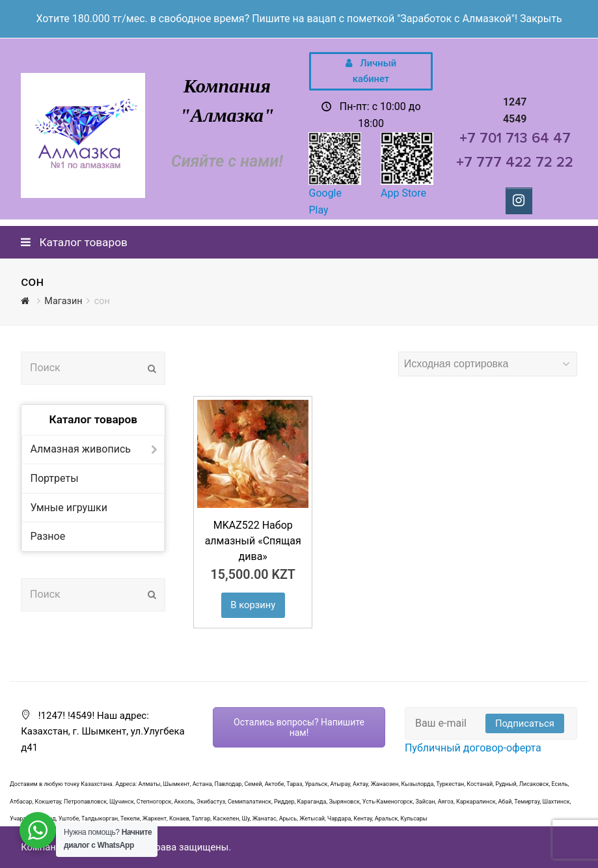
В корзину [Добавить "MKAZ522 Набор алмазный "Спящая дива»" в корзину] (253, 605)
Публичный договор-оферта (473, 748)
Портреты (54, 478)
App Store (403, 193)
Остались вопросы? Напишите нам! (299, 727)
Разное (48, 536)
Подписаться (525, 723)
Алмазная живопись (80, 449)
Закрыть (541, 19)
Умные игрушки (68, 508)
